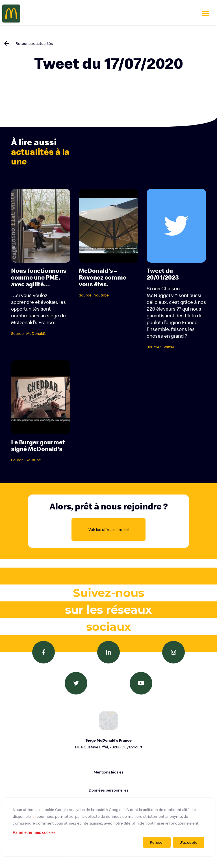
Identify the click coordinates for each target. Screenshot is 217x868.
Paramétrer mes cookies (34, 832)
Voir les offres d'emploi (108, 529)
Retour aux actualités (34, 43)
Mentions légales (109, 772)
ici (34, 816)
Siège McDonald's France (108, 744)
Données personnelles (109, 790)
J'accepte (189, 842)
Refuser (157, 842)
